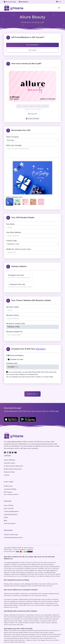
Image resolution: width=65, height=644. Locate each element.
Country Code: (12, 241)
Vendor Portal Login (11, 535)
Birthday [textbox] (11, 140)
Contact (7, 475)
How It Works (9, 505)
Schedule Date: (12, 363)
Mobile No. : (19, 249)
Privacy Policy (8, 550)
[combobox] (33, 140)
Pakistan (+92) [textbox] (13, 244)
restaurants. (22, 642)
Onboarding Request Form (13, 538)
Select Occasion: (12, 137)
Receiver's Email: (12, 315)
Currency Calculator (33, 119)
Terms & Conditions (20, 550)
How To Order (9, 509)
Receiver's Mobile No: (14, 332)
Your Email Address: (14, 232)
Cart (59, 2)
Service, (49, 640)
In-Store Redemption (11, 511)
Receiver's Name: (13, 307)
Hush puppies (41, 640)
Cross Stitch (55, 640)
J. (25, 640)
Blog (5, 521)
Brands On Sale (9, 472)
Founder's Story (10, 463)
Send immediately (15, 355)
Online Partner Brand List (13, 469)
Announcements (10, 524)
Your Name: (10, 224)
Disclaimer (30, 550)
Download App (10, 2)
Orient (34, 640)
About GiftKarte (10, 460)
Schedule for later (15, 359)
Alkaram (29, 640)
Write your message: (14, 145)
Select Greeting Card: (14, 197)
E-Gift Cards (8, 486)
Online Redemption (11, 515)
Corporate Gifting (10, 489)
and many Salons (9, 642)
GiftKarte (7, 594)
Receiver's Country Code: (16, 324)
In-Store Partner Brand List (13, 466)
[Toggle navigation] (59, 8)
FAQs (6, 517)
